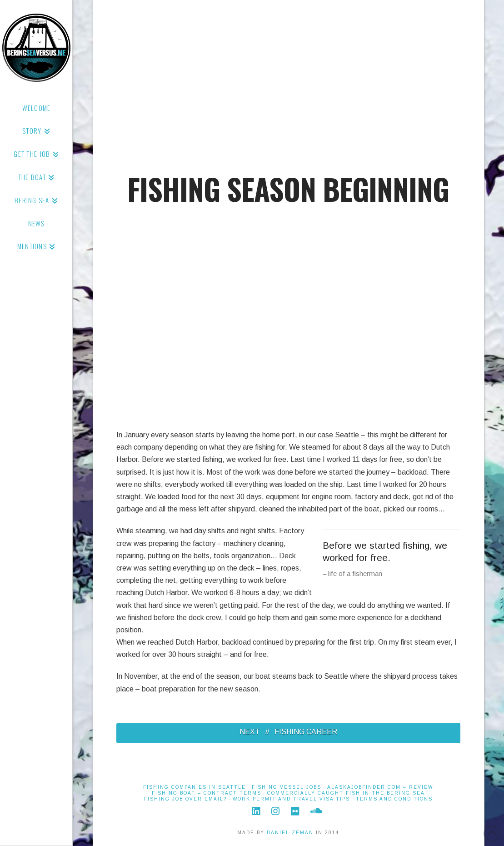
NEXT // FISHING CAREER (288, 732)
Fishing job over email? (185, 799)
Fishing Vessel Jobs (287, 787)
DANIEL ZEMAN (290, 833)
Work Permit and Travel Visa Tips (291, 799)
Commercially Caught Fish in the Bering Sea (346, 793)
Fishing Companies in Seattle (195, 787)
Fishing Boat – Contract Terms (207, 793)
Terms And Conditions (394, 799)
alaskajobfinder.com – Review (380, 787)
